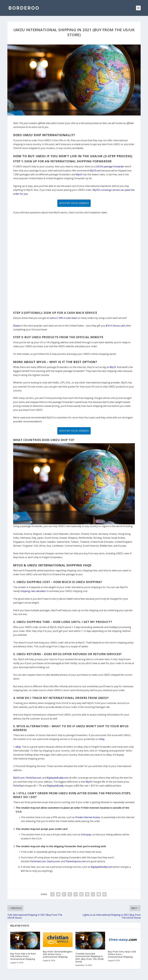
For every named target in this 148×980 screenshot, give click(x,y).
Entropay (86, 834)
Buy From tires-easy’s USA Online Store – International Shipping (122, 954)
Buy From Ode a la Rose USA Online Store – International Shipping (23, 956)
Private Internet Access (88, 817)
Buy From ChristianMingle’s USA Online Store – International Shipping (58, 954)
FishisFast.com (38, 861)
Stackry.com (53, 861)
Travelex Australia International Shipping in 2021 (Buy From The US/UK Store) (90, 958)
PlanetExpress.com (76, 861)
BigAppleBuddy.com (101, 867)
